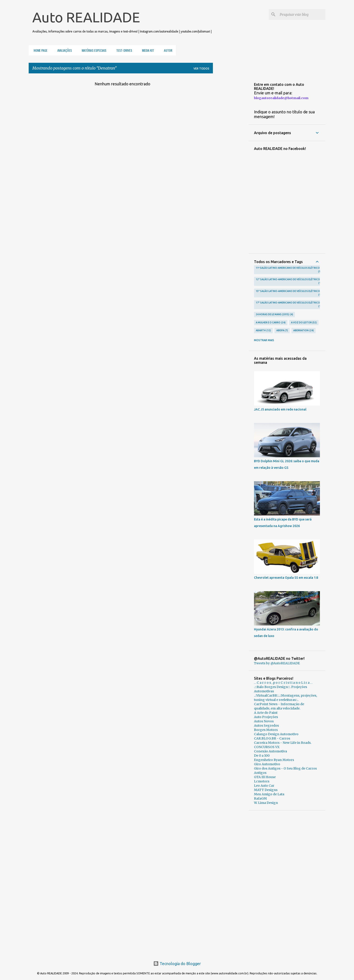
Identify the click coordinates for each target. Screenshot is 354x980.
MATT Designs (266, 790)
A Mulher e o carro (271, 323)
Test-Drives (123, 50)
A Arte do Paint (266, 713)
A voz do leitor (304, 323)
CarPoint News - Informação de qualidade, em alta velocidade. (279, 706)
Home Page (39, 50)
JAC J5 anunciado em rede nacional (280, 409)
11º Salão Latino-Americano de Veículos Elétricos (289, 270)
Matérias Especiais (93, 50)
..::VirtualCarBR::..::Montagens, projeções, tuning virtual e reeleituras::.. (285, 698)
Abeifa (282, 331)
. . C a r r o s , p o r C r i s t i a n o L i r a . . (283, 683)
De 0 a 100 (262, 756)
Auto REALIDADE (86, 17)
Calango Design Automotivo (276, 734)
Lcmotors (262, 781)
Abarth (263, 331)
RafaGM (260, 798)
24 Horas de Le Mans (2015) (274, 315)
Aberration (304, 331)
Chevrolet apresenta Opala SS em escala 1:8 (286, 578)
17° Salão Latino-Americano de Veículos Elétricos (289, 305)
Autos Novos (264, 721)
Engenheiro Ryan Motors (274, 760)
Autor (167, 50)
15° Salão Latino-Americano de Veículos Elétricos (289, 293)
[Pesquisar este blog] (302, 14)
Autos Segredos (266, 726)
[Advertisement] (287, 884)
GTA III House (265, 777)
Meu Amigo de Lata (269, 794)
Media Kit (147, 50)
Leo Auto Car (264, 786)
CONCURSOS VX (267, 747)
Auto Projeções (266, 717)
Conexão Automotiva (270, 751)
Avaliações (63, 50)
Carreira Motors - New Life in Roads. (283, 743)
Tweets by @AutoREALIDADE (277, 663)
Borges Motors (266, 730)
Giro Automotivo (267, 764)
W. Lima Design (266, 803)
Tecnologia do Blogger (177, 964)
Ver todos (201, 69)
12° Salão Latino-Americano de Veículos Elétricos (289, 281)
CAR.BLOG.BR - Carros (272, 738)
